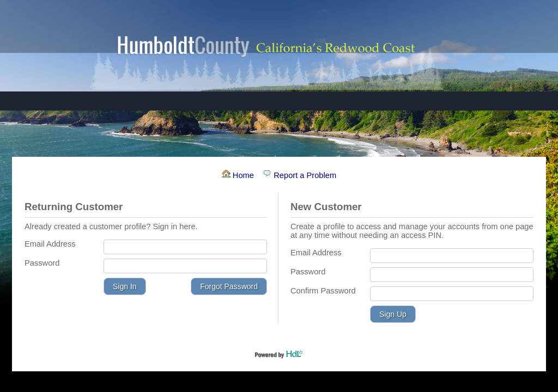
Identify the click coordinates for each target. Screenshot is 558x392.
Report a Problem (299, 175)
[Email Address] (185, 247)
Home (239, 175)
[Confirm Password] (452, 294)
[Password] (185, 266)
